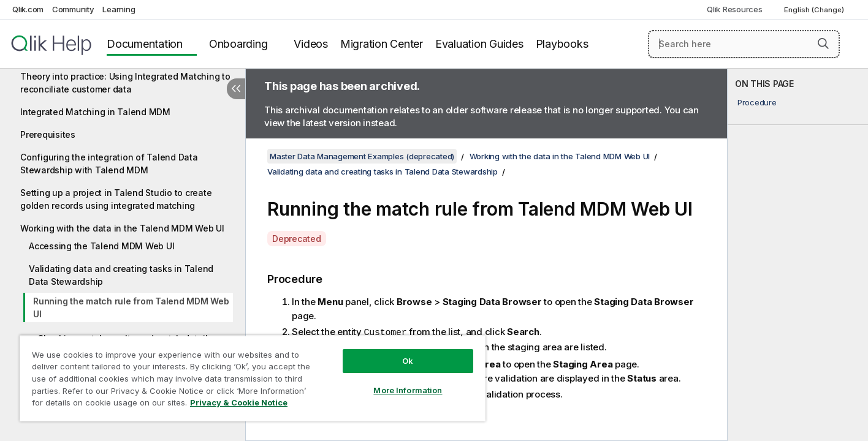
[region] (253, 378)
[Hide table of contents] (236, 89)
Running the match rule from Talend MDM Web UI (131, 307)
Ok (408, 361)
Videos (311, 44)
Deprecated (297, 239)
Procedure (757, 102)
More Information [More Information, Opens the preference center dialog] (408, 390)
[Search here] (744, 44)
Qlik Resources (735, 9)
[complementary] (798, 255)
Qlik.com (28, 9)
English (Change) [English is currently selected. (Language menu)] (815, 10)
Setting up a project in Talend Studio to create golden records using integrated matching (116, 199)
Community (73, 9)
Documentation (145, 44)
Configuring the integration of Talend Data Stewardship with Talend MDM (109, 164)
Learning (119, 9)
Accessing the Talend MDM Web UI (101, 246)
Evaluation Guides (479, 44)
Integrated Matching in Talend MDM (95, 112)
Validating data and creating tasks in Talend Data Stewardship (121, 275)
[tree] (123, 227)
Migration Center (382, 44)
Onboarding (238, 44)
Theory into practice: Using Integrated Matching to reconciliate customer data (125, 83)
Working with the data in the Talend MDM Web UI (122, 228)
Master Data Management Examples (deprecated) (362, 156)
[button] (823, 43)
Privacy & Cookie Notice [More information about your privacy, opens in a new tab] (239, 402)
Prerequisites (48, 134)
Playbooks (562, 44)
